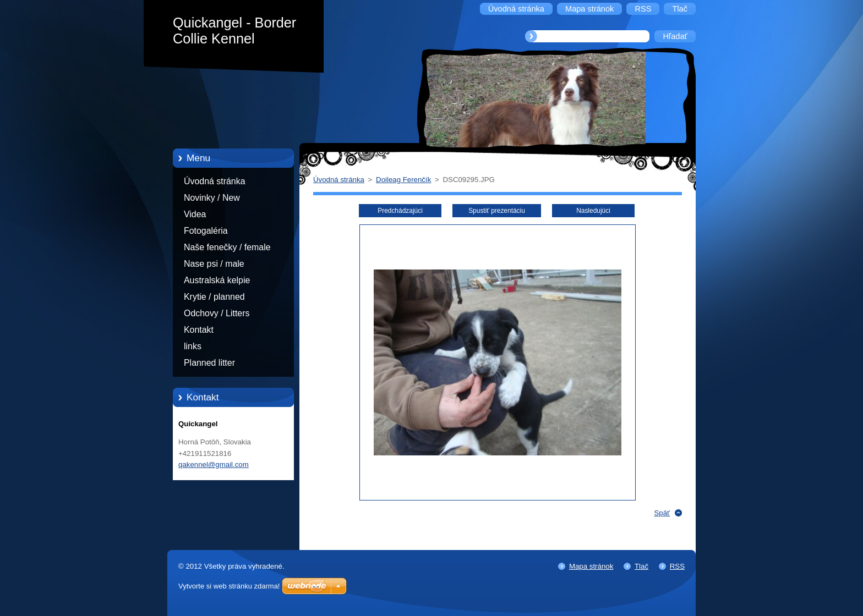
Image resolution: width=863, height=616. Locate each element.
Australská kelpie (217, 280)
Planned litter (209, 363)
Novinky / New (212, 198)
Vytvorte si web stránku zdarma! (229, 586)
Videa (195, 214)
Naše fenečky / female (227, 247)
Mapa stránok (591, 566)
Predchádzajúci (400, 211)
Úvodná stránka (215, 181)
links (193, 346)
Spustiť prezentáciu (497, 211)
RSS (677, 566)
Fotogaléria (206, 231)
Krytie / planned (214, 297)
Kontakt (199, 330)
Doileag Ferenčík (403, 180)
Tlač (641, 566)
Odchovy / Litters (217, 313)
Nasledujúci (593, 211)
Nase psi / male (214, 264)
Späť (662, 513)
